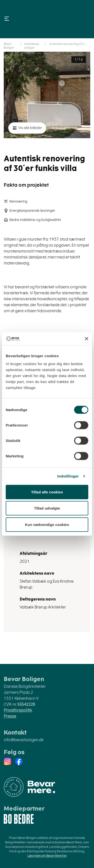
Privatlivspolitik (18, 710)
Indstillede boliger (32, 46)
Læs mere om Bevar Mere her (47, 856)
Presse (10, 716)
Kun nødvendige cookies (47, 524)
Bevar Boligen (9, 46)
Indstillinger (68, 476)
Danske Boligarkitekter (47, 19)
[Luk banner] (87, 339)
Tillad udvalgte (47, 508)
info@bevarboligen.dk (24, 740)
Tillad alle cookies (47, 492)
